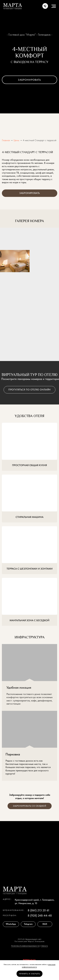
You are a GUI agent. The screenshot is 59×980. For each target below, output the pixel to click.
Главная (6, 140)
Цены (16, 140)
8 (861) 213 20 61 (38, 910)
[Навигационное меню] (54, 6)
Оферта (44, 946)
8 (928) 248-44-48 (40, 916)
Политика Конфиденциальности (25, 946)
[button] (45, 6)
